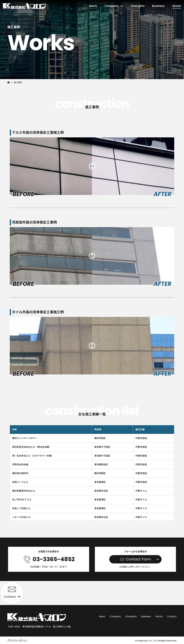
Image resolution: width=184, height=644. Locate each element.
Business (158, 6)
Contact (172, 616)
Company (112, 6)
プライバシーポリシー (17, 640)
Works (177, 6)
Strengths (138, 6)
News (93, 6)
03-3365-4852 (54, 559)
